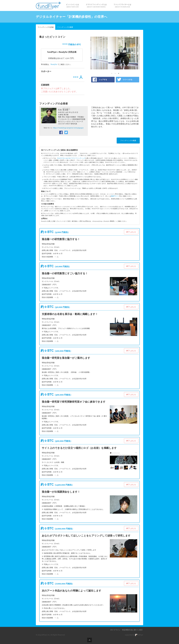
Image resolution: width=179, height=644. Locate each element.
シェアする (103, 80)
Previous (92, 53)
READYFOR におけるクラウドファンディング (71, 158)
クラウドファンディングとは (96, 6)
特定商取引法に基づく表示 (132, 630)
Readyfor (54, 64)
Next (138, 53)
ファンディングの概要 (65, 27)
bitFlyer (139, 635)
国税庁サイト (115, 196)
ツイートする (128, 80)
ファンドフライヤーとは (122, 6)
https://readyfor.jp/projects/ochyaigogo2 (68, 128)
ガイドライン (115, 630)
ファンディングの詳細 (46, 27)
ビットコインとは (72, 6)
